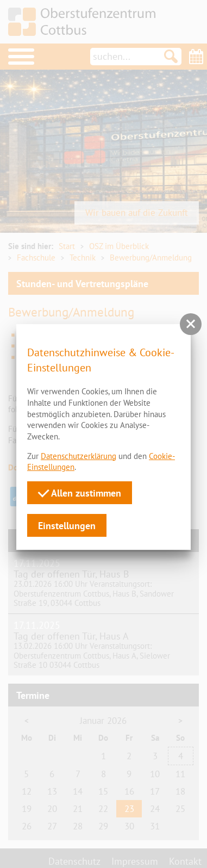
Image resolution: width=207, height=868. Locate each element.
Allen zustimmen (79, 492)
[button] (191, 324)
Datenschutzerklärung (79, 456)
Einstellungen (67, 525)
